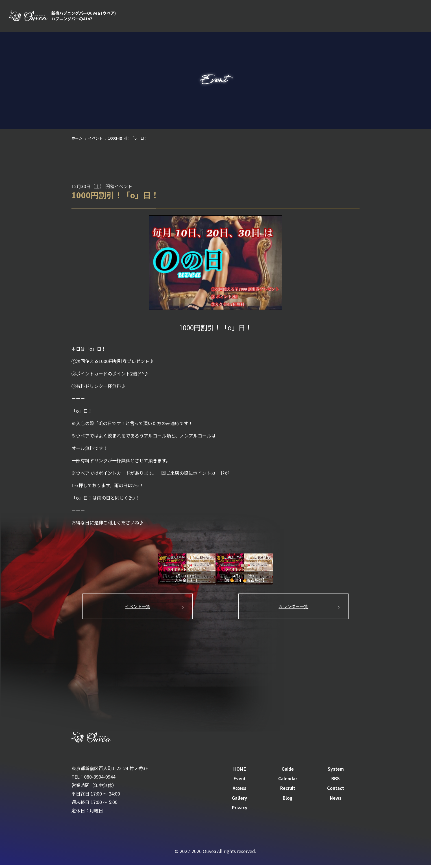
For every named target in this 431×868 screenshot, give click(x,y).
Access (363, 17)
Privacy (240, 810)
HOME (221, 17)
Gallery (240, 801)
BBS (341, 17)
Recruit (387, 17)
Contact (414, 17)
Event (292, 17)
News (336, 801)
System (269, 17)
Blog (288, 801)
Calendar (318, 17)
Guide (244, 17)
